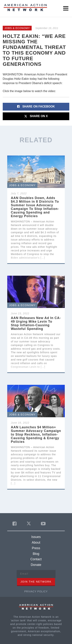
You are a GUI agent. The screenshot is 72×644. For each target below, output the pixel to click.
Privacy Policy (36, 591)
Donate (36, 565)
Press (36, 548)
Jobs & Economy (17, 28)
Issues (36, 537)
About (36, 542)
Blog (36, 554)
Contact (36, 559)
